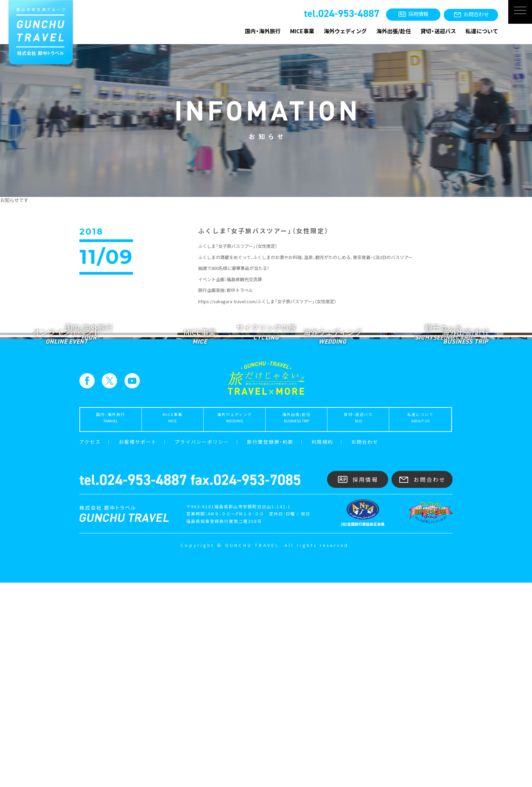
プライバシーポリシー (202, 646)
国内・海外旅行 (263, 31)
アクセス (90, 646)
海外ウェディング (345, 31)
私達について (482, 31)
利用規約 (322, 646)
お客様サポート (138, 646)
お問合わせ (365, 646)
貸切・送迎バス (438, 31)
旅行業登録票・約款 (270, 646)
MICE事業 (302, 31)
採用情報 (358, 684)
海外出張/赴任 (394, 31)
